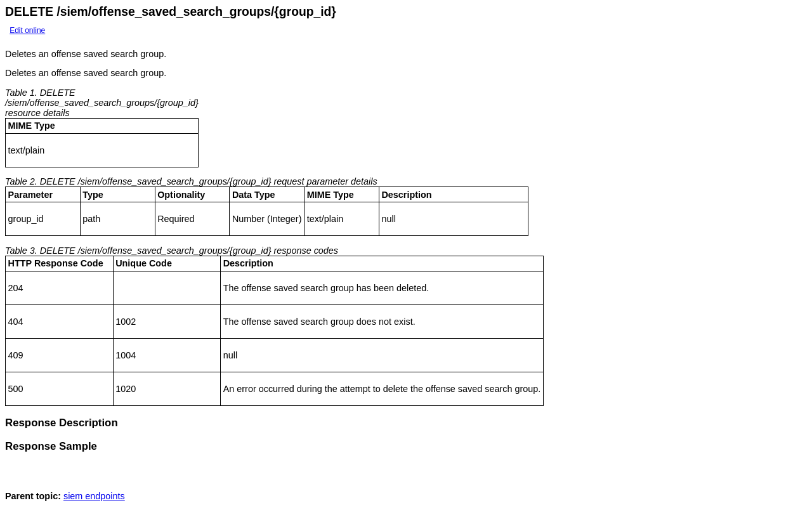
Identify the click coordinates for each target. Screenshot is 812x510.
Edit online (27, 30)
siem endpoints (94, 500)
